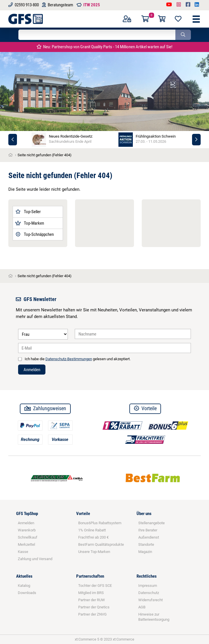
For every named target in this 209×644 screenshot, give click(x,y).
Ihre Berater (148, 530)
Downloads (27, 593)
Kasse (23, 552)
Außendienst (149, 537)
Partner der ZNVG (92, 614)
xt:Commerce (123, 639)
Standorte (146, 544)
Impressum (148, 586)
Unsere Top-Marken (94, 552)
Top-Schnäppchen (34, 234)
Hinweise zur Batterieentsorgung (154, 617)
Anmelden (32, 370)
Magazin (145, 552)
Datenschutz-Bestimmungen (69, 359)
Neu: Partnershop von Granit (105, 47)
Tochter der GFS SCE (95, 586)
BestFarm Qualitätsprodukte (101, 544)
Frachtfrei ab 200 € (93, 537)
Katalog (24, 586)
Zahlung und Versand (35, 559)
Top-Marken (30, 223)
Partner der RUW (92, 600)
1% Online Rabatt (92, 530)
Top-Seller (28, 212)
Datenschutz (149, 593)
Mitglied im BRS (91, 593)
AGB (142, 607)
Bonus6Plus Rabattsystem (100, 523)
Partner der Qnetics (94, 607)
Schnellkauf (28, 537)
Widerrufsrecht (150, 600)
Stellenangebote (152, 523)
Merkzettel (26, 544)
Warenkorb (27, 530)
